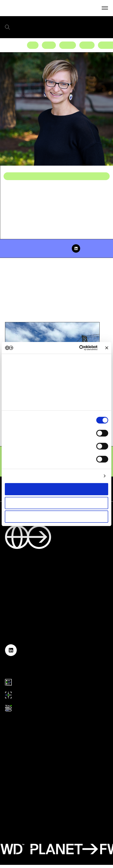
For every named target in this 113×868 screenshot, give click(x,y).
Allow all (57, 489)
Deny (57, 517)
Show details (90, 476)
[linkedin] (76, 248)
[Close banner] (107, 348)
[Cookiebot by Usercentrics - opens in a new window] (79, 348)
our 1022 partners (31, 369)
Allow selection (56, 503)
